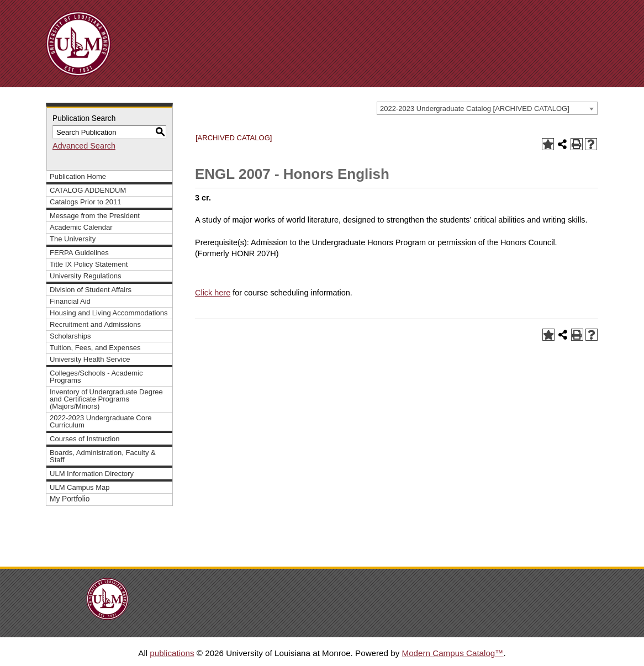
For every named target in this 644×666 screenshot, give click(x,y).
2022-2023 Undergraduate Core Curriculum (101, 421)
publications (172, 653)
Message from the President (95, 216)
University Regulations (86, 276)
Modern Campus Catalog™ (452, 653)
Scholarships (70, 336)
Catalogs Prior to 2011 (86, 202)
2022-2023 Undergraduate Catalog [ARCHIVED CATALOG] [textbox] (475, 109)
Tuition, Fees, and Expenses (95, 348)
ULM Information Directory (92, 474)
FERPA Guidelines (79, 253)
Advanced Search (84, 146)
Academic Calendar (81, 227)
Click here (213, 293)
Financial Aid (70, 301)
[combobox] (487, 108)
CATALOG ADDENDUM (88, 190)
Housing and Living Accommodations (109, 313)
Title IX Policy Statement (89, 264)
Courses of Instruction (85, 439)
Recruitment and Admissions (95, 324)
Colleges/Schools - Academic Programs (96, 377)
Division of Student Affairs (91, 290)
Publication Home (78, 176)
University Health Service (90, 359)
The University (73, 239)
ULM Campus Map (80, 487)
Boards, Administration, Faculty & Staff (103, 456)
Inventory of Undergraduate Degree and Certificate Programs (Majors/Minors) (106, 399)
